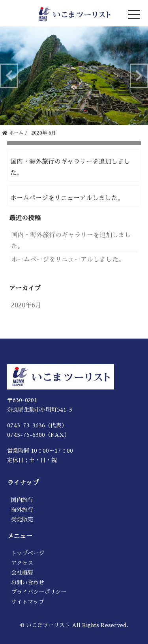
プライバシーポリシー (39, 592)
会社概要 (22, 573)
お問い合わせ (28, 582)
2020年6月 (26, 305)
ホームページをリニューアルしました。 (67, 198)
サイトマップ (28, 602)
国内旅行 (22, 500)
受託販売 (22, 519)
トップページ (28, 553)
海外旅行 (22, 510)
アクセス (22, 563)
